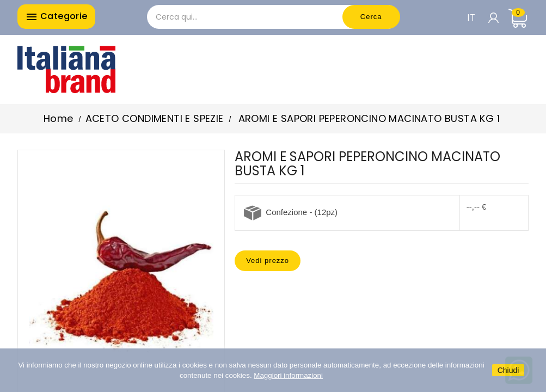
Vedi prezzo (268, 261)
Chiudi (508, 370)
